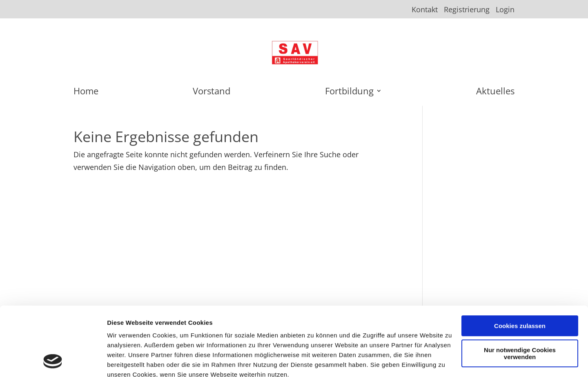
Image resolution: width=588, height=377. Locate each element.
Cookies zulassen (520, 261)
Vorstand (212, 92)
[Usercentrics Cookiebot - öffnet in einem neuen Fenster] (53, 361)
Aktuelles (495, 92)
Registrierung (467, 10)
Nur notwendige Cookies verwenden (520, 289)
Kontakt (425, 10)
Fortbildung (349, 92)
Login (505, 10)
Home (86, 92)
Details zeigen (128, 361)
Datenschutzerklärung (211, 329)
